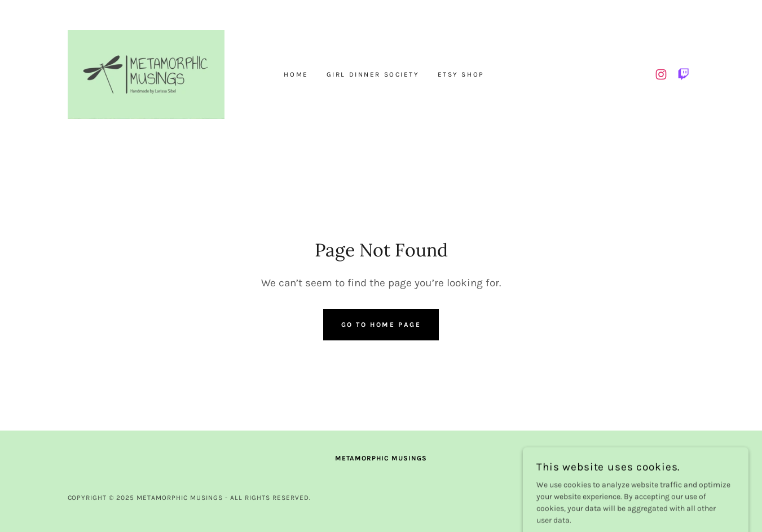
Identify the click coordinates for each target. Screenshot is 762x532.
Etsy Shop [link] (461, 74)
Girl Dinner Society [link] (373, 74)
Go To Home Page (381, 325)
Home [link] (296, 74)
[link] (146, 74)
